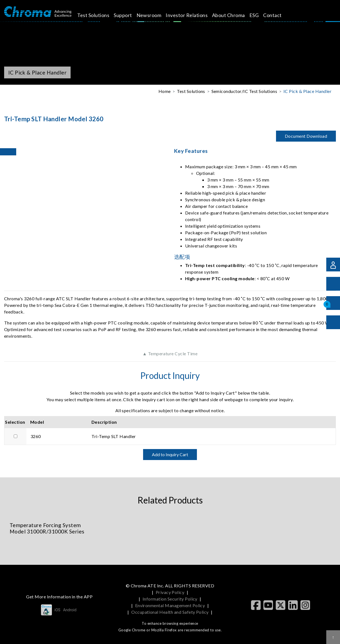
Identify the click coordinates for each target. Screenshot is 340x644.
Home (165, 91)
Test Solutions (98, 15)
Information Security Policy (170, 599)
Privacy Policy (170, 592)
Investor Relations (192, 15)
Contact (277, 15)
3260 (36, 436)
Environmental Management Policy (170, 605)
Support (128, 15)
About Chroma (233, 15)
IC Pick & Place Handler (307, 91)
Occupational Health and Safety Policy (170, 612)
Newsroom (154, 15)
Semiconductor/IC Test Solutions (244, 91)
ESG (259, 15)
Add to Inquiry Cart (170, 454)
